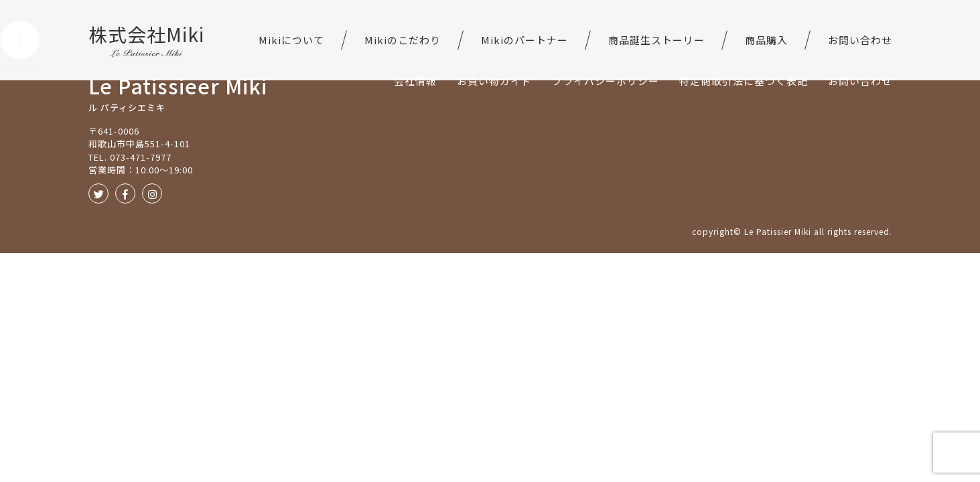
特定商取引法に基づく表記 (744, 81)
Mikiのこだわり (403, 40)
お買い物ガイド (494, 81)
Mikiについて (291, 40)
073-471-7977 (141, 157)
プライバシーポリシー (606, 81)
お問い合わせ (860, 40)
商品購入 (766, 40)
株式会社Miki (146, 34)
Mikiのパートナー (524, 40)
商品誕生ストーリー (656, 40)
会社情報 (415, 81)
